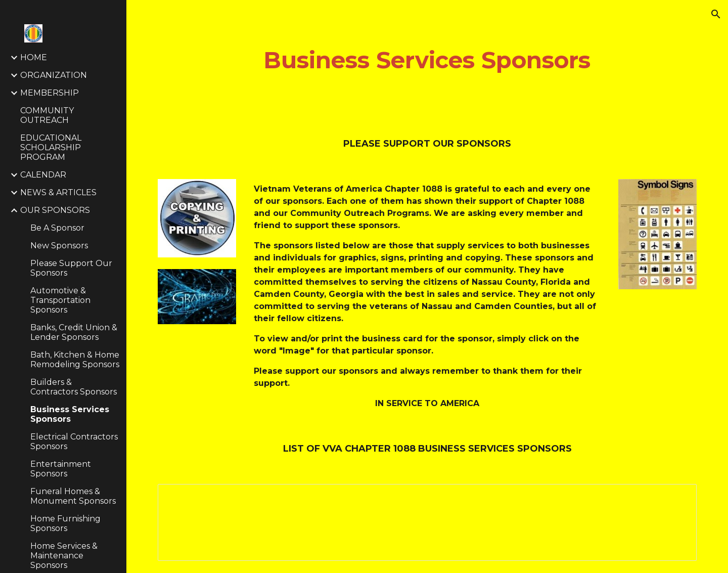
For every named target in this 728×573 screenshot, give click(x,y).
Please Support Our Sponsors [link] (71, 268)
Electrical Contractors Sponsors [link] (74, 442)
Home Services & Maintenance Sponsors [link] (64, 556)
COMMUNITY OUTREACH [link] (47, 115)
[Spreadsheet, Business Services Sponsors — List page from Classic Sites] (427, 522)
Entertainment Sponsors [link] (61, 469)
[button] (716, 14)
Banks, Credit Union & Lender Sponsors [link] (74, 332)
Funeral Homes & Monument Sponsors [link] (73, 496)
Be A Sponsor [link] (57, 228)
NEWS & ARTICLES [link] (58, 192)
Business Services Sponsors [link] (70, 414)
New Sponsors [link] (59, 246)
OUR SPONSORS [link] (55, 210)
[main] (427, 60)
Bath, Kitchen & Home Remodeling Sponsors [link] (75, 360)
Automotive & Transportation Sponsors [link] (60, 300)
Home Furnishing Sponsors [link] (65, 523)
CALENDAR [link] (43, 175)
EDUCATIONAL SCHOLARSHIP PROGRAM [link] (51, 147)
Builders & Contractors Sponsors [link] (74, 387)
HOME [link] (34, 57)
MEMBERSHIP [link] (50, 93)
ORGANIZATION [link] (54, 75)
